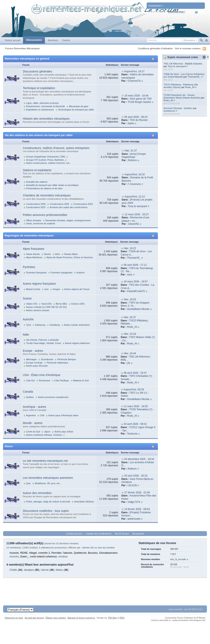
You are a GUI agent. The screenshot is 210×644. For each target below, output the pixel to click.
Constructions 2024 (83, 204)
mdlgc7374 (134, 502)
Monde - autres (33, 423)
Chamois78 (134, 81)
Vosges (56, 289)
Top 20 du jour (122, 534)
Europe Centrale (34, 363)
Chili (42, 415)
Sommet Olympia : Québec (178, 108)
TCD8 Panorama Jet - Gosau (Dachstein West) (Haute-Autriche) (182, 96)
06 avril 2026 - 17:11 (135, 265)
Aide (199, 12)
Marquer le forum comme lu (81, 618)
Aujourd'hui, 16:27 (134, 71)
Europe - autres (33, 351)
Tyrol (29, 325)
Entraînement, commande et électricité (45, 106)
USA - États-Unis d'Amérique (42, 375)
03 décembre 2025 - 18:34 (139, 459)
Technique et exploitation (39, 88)
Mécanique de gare (79, 106)
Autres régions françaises (39, 284)
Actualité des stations (37, 182)
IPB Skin (112, 618)
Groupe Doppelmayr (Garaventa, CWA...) (47, 157)
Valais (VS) (32, 304)
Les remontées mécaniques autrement (48, 478)
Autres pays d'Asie (64, 432)
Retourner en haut (14, 618)
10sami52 (134, 224)
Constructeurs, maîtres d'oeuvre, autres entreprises (56, 148)
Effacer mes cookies (55, 618)
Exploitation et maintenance (40, 110)
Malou (59, 570)
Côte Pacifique (62, 380)
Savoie (47, 254)
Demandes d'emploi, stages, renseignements (68, 220)
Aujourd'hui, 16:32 (135, 174)
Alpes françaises (34, 249)
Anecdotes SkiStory (84, 502)
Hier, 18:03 (130, 299)
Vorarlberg (55, 325)
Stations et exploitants (37, 170)
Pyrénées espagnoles (62, 273)
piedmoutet (134, 519)
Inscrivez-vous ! (177, 12)
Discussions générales (37, 71)
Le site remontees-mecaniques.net (45, 461)
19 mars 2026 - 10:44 (136, 96)
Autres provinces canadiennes (53, 397)
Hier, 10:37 (130, 317)
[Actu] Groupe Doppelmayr (134, 156)
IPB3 (122, 618)
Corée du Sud (33, 432)
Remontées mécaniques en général (27, 59)
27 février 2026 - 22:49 (137, 493)
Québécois (169, 111)
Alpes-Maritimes (34, 257)
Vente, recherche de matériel (41, 223)
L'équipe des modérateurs (98, 534)
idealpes (29, 570)
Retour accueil (13, 40)
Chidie (13, 570)
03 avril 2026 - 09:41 (135, 424)
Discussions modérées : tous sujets (46, 511)
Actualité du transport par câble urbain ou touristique (52, 185)
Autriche (28, 319)
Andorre (80, 273)
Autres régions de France (77, 289)
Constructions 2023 (36, 207)
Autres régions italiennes (77, 343)
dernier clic (88, 548)
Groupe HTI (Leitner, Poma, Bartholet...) (46, 160)
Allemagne (31, 359)
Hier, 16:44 (130, 353)
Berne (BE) (61, 304)
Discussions (34, 40)
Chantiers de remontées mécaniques (47, 195)
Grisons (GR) (78, 304)
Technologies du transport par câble (76, 110)
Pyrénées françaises (36, 273)
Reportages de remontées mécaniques (29, 235)
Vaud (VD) (46, 304)
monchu (14, 556)
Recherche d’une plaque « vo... (135, 219)
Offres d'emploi (34, 220)
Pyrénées (29, 267)
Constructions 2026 (36, 204)
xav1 (130, 275)
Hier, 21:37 (131, 151)
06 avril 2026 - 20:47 (135, 373)
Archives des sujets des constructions (68, 207)
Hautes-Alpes (71, 254)
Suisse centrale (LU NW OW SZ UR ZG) (46, 307)
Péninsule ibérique (67, 359)
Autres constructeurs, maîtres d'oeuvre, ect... (49, 163)
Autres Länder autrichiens (77, 325)
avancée (206, 40)
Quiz (28, 483)
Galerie (66, 40)
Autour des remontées (37, 493)
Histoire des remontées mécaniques (46, 119)
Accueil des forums (34, 618)
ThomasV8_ (194, 77)
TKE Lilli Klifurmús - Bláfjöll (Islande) (183, 64)
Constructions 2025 (59, 204)
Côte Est (30, 380)
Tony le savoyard (177, 66)
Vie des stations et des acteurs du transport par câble (39, 135)
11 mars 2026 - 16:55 (136, 406)
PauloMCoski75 (136, 291)
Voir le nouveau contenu (188, 48)
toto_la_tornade (178, 559)
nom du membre (106, 548)
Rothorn (132, 160)
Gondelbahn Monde (138, 309)
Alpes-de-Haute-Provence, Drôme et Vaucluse (70, 257)
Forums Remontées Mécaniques (22, 48)
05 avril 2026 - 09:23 (136, 117)
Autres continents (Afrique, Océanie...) (45, 435)
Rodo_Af (190, 87)
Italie (26, 335)
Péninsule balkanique (57, 363)
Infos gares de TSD (141, 99)
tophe (131, 123)
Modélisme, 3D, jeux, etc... (48, 483)
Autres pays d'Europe (37, 366)
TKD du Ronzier (139, 120)
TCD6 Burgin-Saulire (139, 102)
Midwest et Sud (81, 380)
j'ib (129, 363)
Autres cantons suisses (38, 310)
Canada (28, 392)
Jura (46, 289)
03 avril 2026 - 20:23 (136, 476)
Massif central (33, 289)
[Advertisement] (105, 587)
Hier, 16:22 (130, 248)
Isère (58, 254)
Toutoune (132, 434)
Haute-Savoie (33, 254)
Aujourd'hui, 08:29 (134, 390)
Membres (53, 40)
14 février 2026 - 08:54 (137, 509)
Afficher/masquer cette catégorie (154, 59)
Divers (9, 446)
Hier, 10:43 (130, 334)
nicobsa (63, 556)
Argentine (31, 415)
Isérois (45, 570)
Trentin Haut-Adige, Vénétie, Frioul (43, 343)
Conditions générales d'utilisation (155, 48)
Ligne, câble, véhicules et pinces (42, 103)
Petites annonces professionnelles (45, 215)
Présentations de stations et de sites (44, 188)
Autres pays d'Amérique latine (63, 415)
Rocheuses (44, 380)
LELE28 (132, 485)
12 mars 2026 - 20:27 (137, 214)
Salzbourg (40, 325)
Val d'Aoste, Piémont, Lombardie (42, 340)
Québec (30, 397)
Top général (138, 534)
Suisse (27, 298)
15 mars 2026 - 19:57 (136, 282)
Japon (47, 432)
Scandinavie (47, 359)
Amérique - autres (34, 407)
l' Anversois (134, 184)
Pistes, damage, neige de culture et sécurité (48, 502)
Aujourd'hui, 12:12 (135, 197)
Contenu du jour (74, 534)
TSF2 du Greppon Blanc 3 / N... (135, 304)
